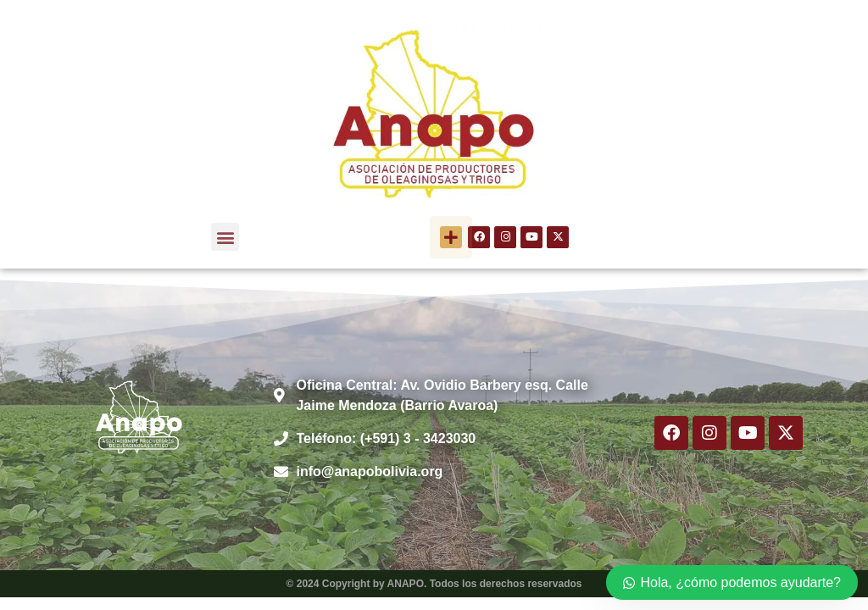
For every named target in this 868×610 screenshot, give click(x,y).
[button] (225, 237)
